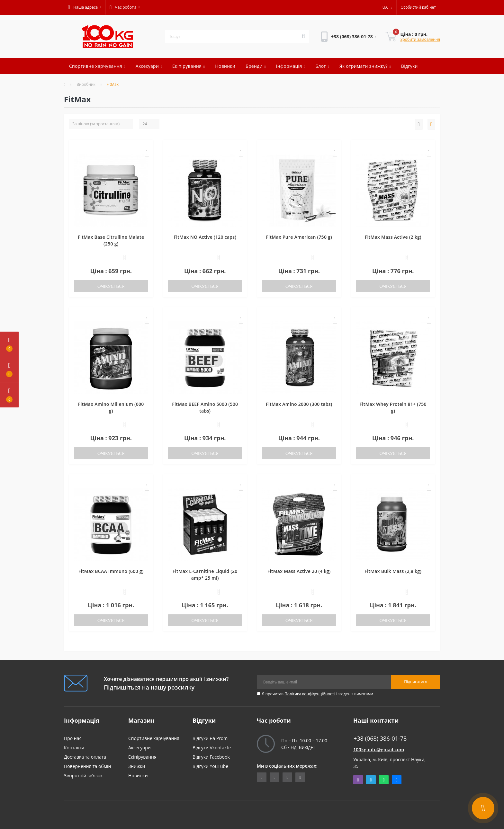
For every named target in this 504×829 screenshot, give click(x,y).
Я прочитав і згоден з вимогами (318, 694)
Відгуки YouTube (210, 766)
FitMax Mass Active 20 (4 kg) (299, 571)
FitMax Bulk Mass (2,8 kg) (393, 571)
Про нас (73, 738)
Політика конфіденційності (310, 694)
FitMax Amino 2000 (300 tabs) (299, 404)
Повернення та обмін (87, 766)
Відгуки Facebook (211, 757)
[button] (85, 7)
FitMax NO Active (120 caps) (205, 237)
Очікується (111, 286)
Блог (322, 66)
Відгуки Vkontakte (212, 748)
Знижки (137, 766)
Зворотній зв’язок (83, 776)
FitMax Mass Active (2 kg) (393, 237)
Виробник (86, 84)
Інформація (291, 66)
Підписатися (416, 682)
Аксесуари (149, 66)
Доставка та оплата (85, 757)
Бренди (256, 66)
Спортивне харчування (97, 66)
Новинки (225, 66)
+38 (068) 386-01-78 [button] (380, 739)
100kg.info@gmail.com (379, 749)
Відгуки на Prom (210, 738)
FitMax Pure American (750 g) (299, 237)
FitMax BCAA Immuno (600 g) (111, 571)
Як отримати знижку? (365, 66)
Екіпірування (189, 66)
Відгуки (410, 66)
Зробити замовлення (420, 39)
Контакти (74, 748)
